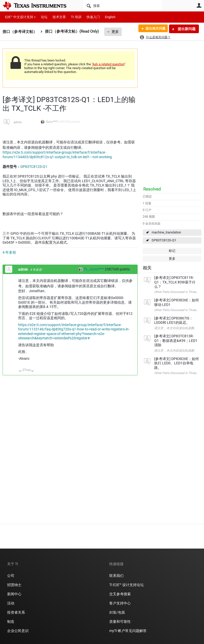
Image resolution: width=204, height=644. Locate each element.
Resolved (152, 189)
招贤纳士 (14, 585)
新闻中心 (14, 594)
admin (17, 122)
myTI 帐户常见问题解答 (128, 631)
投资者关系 (16, 612)
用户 (199, 5)
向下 (33, 371)
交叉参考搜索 (120, 594)
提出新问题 (186, 29)
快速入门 (93, 17)
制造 (11, 622)
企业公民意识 (18, 631)
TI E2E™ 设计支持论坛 (127, 585)
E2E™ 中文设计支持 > (20, 17)
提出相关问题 (154, 29)
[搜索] (122, 6)
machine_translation (166, 232)
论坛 (44, 17)
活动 (11, 603)
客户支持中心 (120, 603)
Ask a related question (108, 64)
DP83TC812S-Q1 (164, 240)
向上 (20, 371)
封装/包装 (117, 612)
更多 (115, 32)
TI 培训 (76, 17)
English (110, 17)
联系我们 (116, 576)
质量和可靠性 (120, 622)
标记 (172, 251)
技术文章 (59, 17)
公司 (11, 576)
